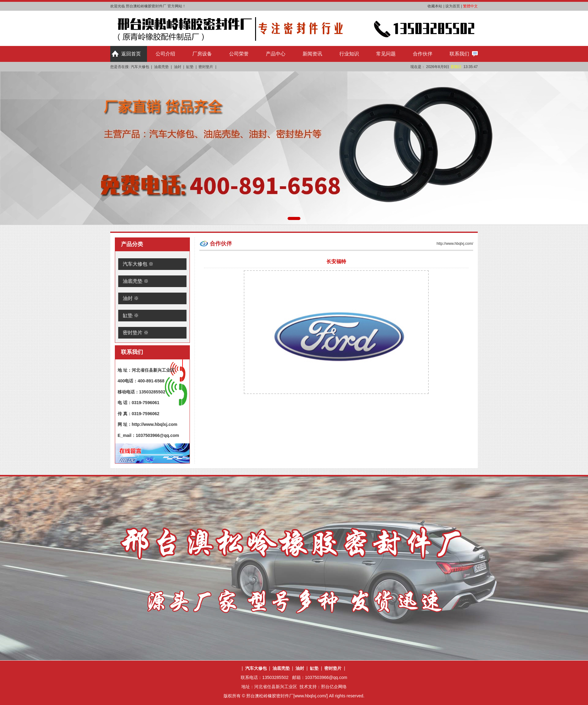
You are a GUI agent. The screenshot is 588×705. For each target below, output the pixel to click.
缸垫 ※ (131, 315)
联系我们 (459, 54)
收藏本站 (435, 6)
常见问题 (386, 54)
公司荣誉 (239, 54)
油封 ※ (131, 298)
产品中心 (276, 54)
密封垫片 (206, 67)
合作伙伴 (423, 54)
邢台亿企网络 (334, 687)
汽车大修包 (140, 67)
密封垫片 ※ (136, 333)
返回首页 (131, 54)
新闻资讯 (312, 54)
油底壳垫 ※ (136, 281)
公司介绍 (165, 54)
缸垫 (190, 67)
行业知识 (349, 54)
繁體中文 (470, 6)
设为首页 (453, 6)
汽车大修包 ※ (138, 264)
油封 (178, 67)
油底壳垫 (161, 67)
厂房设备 (202, 54)
